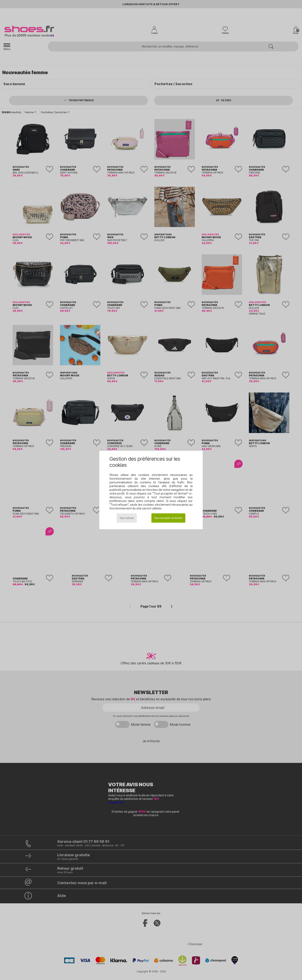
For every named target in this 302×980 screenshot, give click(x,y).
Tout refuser (127, 518)
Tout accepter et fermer (168, 518)
